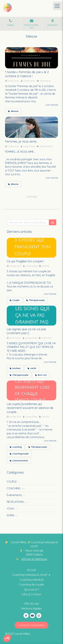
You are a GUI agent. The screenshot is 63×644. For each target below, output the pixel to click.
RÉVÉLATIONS (15, 502)
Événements (14, 495)
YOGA (10, 509)
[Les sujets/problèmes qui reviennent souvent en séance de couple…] (32, 390)
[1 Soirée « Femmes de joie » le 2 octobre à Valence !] (32, 58)
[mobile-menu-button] (57, 6)
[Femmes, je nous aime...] (32, 127)
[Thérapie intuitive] (31, 585)
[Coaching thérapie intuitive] (31, 570)
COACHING (14, 488)
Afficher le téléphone (34, 559)
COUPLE (12, 482)
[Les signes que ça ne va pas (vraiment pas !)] (32, 316)
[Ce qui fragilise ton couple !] (32, 248)
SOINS (10, 515)
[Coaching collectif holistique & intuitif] (32, 589)
